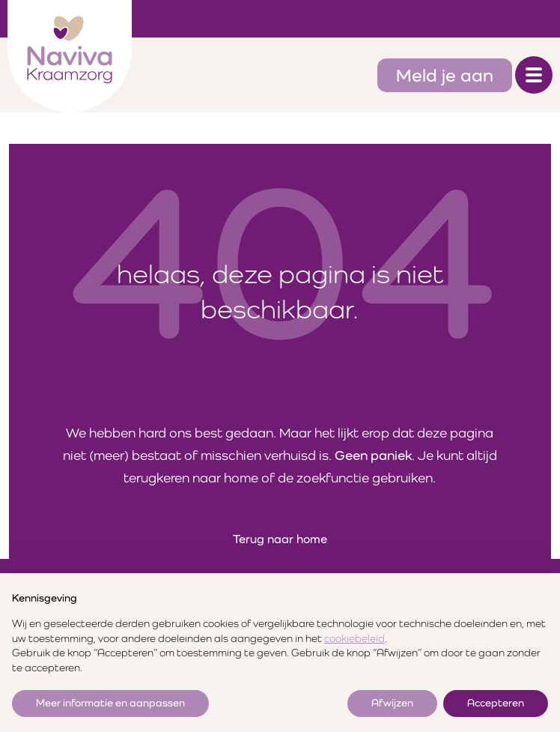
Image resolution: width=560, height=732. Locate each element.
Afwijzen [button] (392, 703)
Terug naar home (280, 539)
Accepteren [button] (496, 703)
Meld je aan (445, 75)
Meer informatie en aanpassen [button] (110, 703)
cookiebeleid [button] (354, 638)
